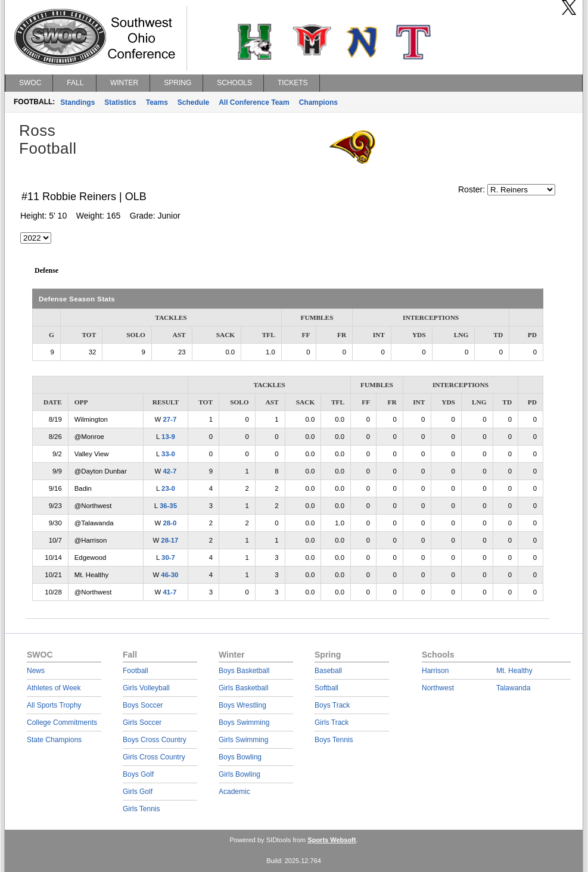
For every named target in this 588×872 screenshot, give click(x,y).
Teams (157, 102)
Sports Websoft (332, 840)
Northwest (438, 688)
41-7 (169, 592)
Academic (234, 792)
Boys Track (332, 705)
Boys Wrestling (242, 705)
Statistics (120, 102)
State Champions (54, 740)
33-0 (168, 454)
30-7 (168, 558)
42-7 (169, 471)
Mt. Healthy (514, 671)
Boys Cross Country (155, 740)
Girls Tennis (141, 809)
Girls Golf (138, 792)
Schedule (193, 102)
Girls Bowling (239, 774)
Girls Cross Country (154, 757)
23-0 (168, 488)
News (36, 671)
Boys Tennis (334, 740)
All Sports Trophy (54, 705)
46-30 (169, 575)
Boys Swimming (244, 722)
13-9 (168, 437)
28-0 (169, 523)
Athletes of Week (54, 688)
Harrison (435, 671)
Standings (77, 102)
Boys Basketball (244, 671)
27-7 (169, 419)
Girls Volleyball (146, 688)
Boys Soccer (143, 705)
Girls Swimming (243, 740)
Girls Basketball (243, 688)
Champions (318, 102)
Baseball (328, 671)
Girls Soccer (142, 722)
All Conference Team (254, 102)
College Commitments (62, 722)
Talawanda (513, 688)
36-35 (168, 506)
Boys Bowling (240, 757)
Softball (326, 688)
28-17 (169, 540)
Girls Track (332, 722)
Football (136, 671)
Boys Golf (138, 774)
